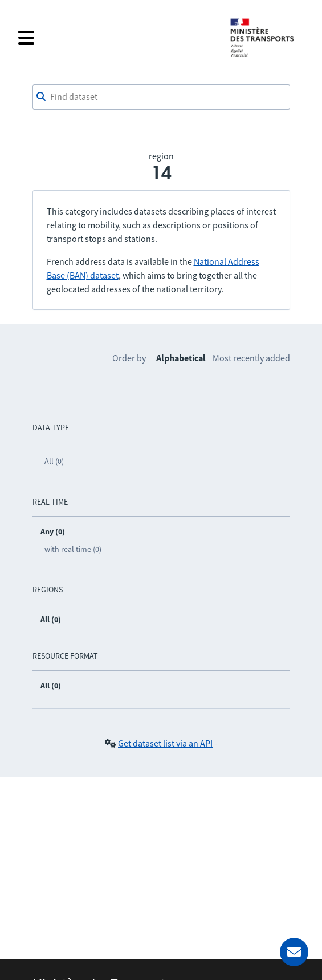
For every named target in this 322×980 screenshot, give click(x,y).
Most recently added (251, 358)
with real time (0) (73, 549)
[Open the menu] (117, 38)
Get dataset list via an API (165, 743)
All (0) (54, 461)
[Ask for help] (294, 952)
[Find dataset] (161, 97)
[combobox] (161, 97)
